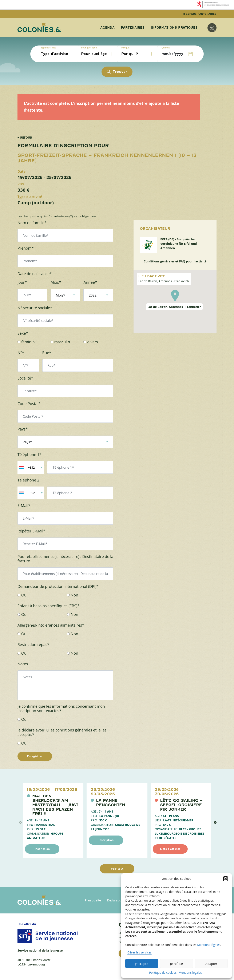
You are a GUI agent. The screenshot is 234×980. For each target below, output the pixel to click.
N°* (21, 353)
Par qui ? (126, 48)
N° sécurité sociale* (35, 308)
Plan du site (93, 900)
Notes (23, 664)
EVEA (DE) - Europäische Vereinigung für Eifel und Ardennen (179, 244)
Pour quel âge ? (89, 48)
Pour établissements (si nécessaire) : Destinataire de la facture (65, 559)
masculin (60, 342)
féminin (26, 342)
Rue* (47, 353)
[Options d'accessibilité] (212, 28)
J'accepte (142, 964)
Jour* (22, 282)
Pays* (23, 429)
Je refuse (177, 964)
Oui (22, 595)
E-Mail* (24, 506)
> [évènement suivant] (214, 823)
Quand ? (166, 48)
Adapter (211, 964)
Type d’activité (48, 48)
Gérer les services (140, 952)
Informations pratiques (174, 28)
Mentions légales (209, 945)
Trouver (117, 72)
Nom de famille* (32, 223)
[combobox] (31, 467)
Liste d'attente (170, 849)
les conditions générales (71, 730)
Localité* (25, 378)
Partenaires (133, 28)
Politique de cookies (163, 973)
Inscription (42, 849)
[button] (226, 879)
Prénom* (26, 248)
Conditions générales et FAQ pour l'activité (175, 261)
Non (73, 595)
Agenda (107, 28)
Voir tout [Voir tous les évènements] (117, 869)
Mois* (56, 282)
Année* (90, 282)
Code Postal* (29, 404)
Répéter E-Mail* (31, 531)
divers (91, 342)
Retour (26, 137)
